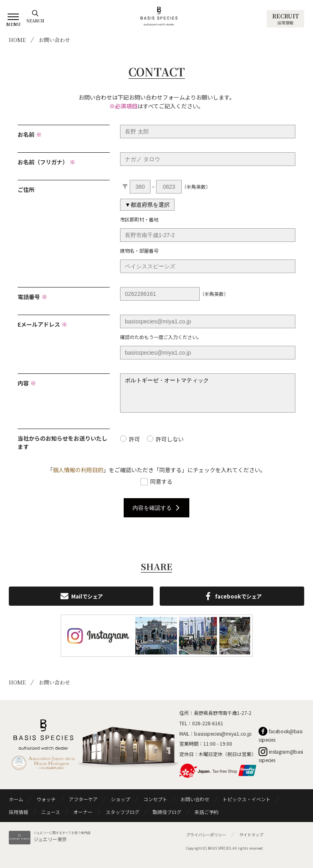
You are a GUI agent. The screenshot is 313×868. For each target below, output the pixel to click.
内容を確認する (156, 514)
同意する (161, 487)
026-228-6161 (208, 729)
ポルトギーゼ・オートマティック (208, 396)
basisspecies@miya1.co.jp (223, 739)
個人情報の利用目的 (78, 476)
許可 (134, 445)
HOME (17, 40)
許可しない (170, 445)
